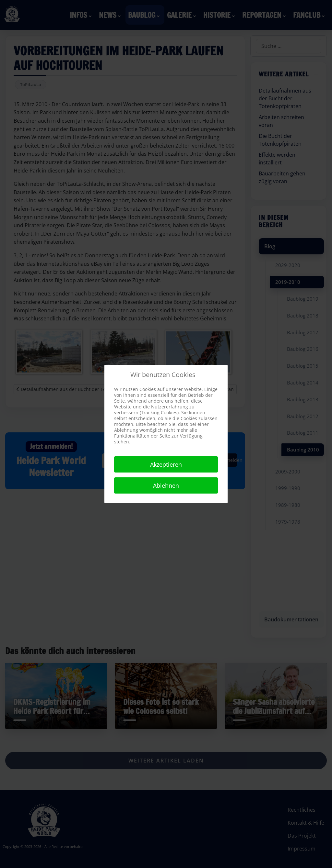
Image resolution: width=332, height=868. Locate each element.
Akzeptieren (166, 464)
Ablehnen (166, 485)
